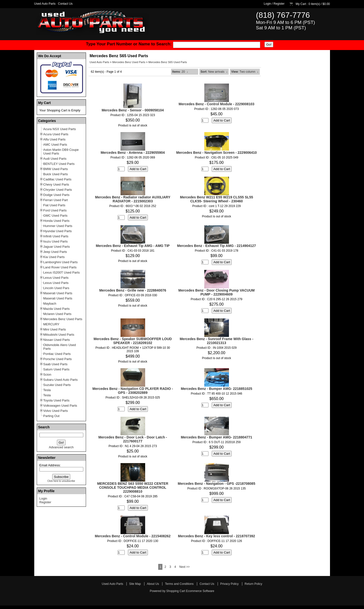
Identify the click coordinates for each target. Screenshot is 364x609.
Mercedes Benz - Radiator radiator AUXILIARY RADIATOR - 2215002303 (133, 199)
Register (279, 4)
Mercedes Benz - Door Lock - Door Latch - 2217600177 (133, 439)
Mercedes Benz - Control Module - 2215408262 (133, 536)
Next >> (185, 567)
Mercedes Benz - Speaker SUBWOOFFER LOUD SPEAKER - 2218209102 (133, 341)
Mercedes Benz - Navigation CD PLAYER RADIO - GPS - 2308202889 (133, 391)
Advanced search (61, 447)
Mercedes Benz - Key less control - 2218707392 (217, 536)
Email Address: (50, 465)
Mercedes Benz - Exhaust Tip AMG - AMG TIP (133, 246)
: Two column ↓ (245, 72)
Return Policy (253, 584)
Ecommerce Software (200, 591)
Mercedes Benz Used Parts (129, 62)
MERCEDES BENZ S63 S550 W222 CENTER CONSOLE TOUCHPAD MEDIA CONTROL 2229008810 (133, 487)
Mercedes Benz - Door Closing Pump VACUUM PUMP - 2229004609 (217, 292)
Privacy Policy (230, 584)
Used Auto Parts (45, 4)
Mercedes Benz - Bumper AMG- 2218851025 (217, 389)
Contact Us (65, 4)
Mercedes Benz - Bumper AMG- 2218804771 (217, 437)
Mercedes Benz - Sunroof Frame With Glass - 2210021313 (217, 341)
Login (267, 4)
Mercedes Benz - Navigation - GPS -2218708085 (216, 484)
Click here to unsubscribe (61, 481)
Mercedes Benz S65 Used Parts (168, 62)
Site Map (135, 584)
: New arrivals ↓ (214, 72)
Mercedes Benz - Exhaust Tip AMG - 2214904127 (217, 246)
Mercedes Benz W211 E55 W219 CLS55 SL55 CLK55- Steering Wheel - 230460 (216, 199)
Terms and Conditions (179, 584)
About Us (153, 584)
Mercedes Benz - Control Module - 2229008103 (217, 104)
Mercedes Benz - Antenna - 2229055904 (133, 153)
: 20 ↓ (180, 72)
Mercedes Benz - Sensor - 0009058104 (133, 110)
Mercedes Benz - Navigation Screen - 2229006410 (217, 153)
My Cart (301, 4)
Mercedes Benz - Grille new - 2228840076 (133, 290)
